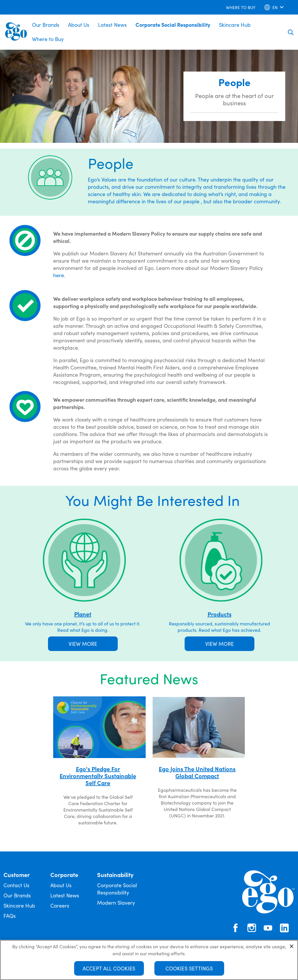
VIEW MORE (83, 644)
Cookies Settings (189, 970)
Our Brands (46, 25)
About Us (79, 25)
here (59, 275)
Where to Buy (48, 39)
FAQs (10, 916)
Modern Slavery (116, 902)
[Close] (292, 948)
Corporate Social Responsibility (173, 25)
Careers (60, 905)
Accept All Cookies (109, 970)
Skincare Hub (235, 25)
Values (109, 179)
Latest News (112, 25)
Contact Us (16, 885)
